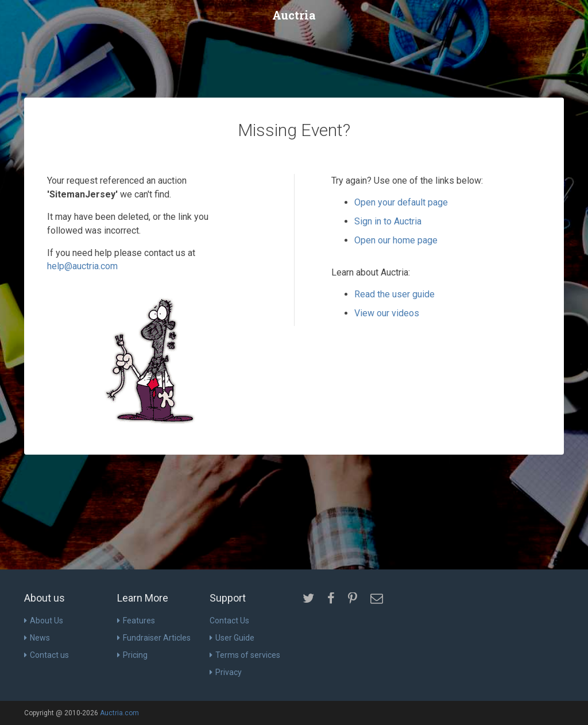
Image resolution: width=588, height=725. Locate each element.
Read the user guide (394, 294)
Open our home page (396, 240)
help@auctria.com (82, 266)
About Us (44, 621)
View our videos (387, 313)
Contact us (47, 655)
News (37, 638)
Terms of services (245, 655)
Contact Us (229, 621)
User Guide (232, 638)
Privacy (226, 672)
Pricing (132, 655)
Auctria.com (119, 713)
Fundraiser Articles (154, 638)
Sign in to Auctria (388, 221)
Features (136, 621)
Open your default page (401, 202)
